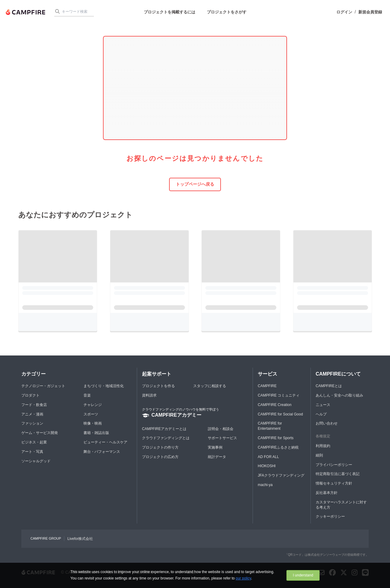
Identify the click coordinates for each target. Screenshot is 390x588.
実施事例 (215, 447)
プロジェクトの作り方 (160, 447)
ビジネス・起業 (34, 442)
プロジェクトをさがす (227, 12)
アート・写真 (32, 452)
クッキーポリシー (330, 516)
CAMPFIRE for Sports (276, 438)
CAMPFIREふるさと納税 (278, 447)
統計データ (217, 457)
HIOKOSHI (267, 466)
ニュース (323, 405)
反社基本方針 (327, 493)
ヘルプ (321, 414)
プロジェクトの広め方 (160, 457)
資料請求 (149, 395)
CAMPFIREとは (329, 386)
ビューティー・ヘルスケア (105, 442)
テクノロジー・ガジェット (43, 386)
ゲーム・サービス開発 (40, 433)
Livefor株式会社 (80, 539)
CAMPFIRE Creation (275, 405)
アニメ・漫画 (32, 414)
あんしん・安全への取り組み (339, 395)
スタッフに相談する (210, 386)
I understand (303, 575)
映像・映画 (93, 423)
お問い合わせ (327, 423)
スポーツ (91, 414)
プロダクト (30, 395)
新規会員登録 (370, 12)
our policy (243, 578)
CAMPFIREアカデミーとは (164, 429)
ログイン (344, 12)
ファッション (32, 423)
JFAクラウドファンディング (281, 475)
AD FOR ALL (268, 457)
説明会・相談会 (221, 429)
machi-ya (265, 485)
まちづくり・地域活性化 (104, 386)
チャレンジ (93, 405)
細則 (319, 455)
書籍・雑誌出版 (96, 433)
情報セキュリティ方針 (334, 483)
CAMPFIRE (267, 386)
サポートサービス (222, 438)
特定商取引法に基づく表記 (338, 474)
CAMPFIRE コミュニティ (279, 395)
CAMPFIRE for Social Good (280, 414)
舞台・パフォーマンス (102, 452)
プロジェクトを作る (158, 386)
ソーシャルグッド (36, 461)
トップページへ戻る (195, 184)
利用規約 (323, 446)
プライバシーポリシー (334, 465)
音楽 (87, 395)
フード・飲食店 (34, 405)
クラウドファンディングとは (166, 438)
